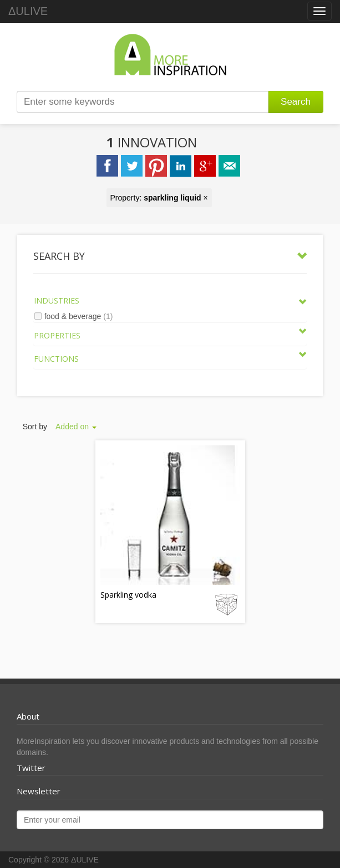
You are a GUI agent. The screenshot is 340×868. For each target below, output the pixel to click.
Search (296, 102)
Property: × (159, 198)
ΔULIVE (28, 11)
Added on (76, 427)
